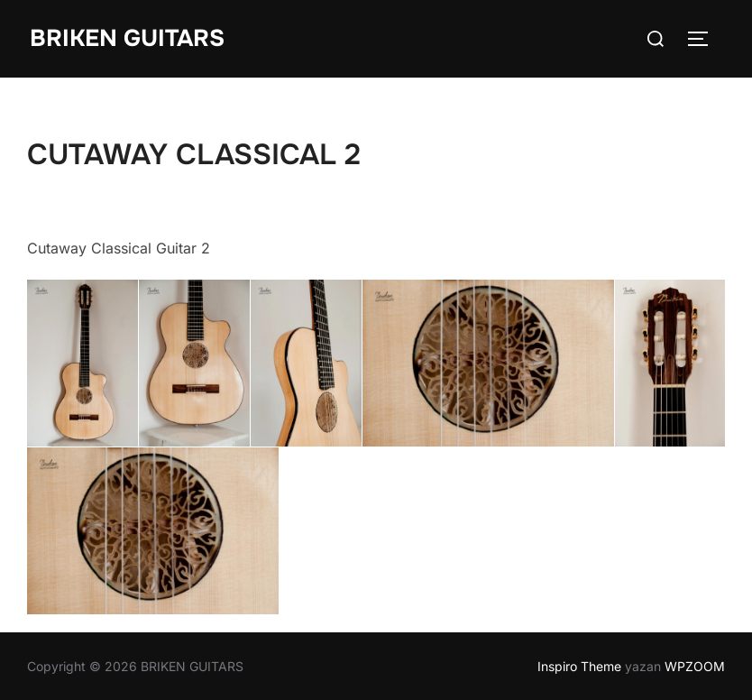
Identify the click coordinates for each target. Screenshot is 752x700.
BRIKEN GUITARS (127, 38)
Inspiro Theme (579, 666)
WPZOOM (695, 666)
